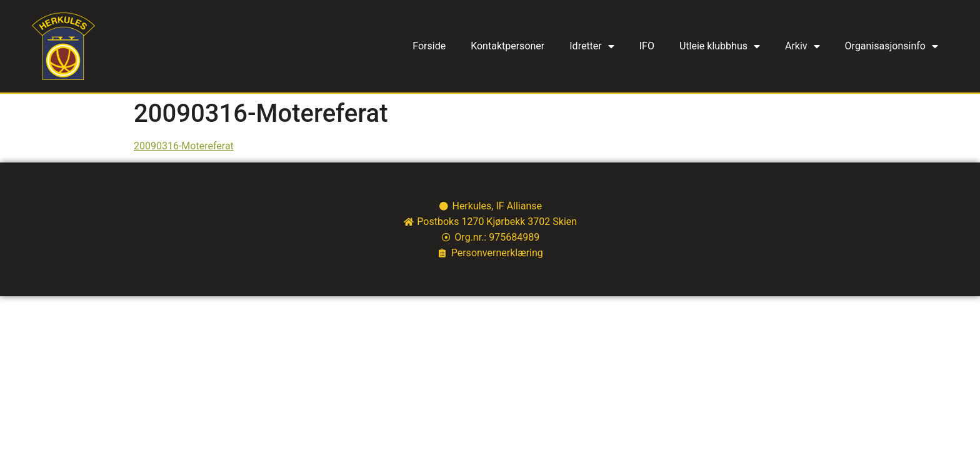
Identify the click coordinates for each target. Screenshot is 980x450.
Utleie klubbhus (720, 46)
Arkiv (802, 46)
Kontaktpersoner (507, 46)
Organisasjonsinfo (892, 46)
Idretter (592, 46)
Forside (429, 46)
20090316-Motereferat (184, 146)
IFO (647, 46)
